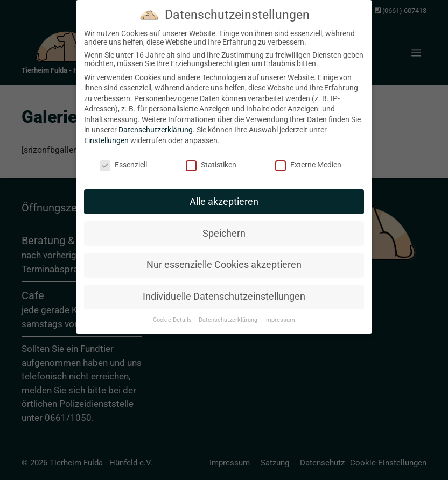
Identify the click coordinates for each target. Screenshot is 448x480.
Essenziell (123, 159)
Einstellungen (106, 135)
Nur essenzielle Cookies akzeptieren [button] (224, 259)
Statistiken (211, 159)
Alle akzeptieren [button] (224, 196)
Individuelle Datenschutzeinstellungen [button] (224, 291)
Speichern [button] (224, 228)
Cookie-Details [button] (173, 315)
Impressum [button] (280, 315)
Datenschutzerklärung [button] (229, 315)
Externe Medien (308, 159)
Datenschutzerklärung (156, 124)
